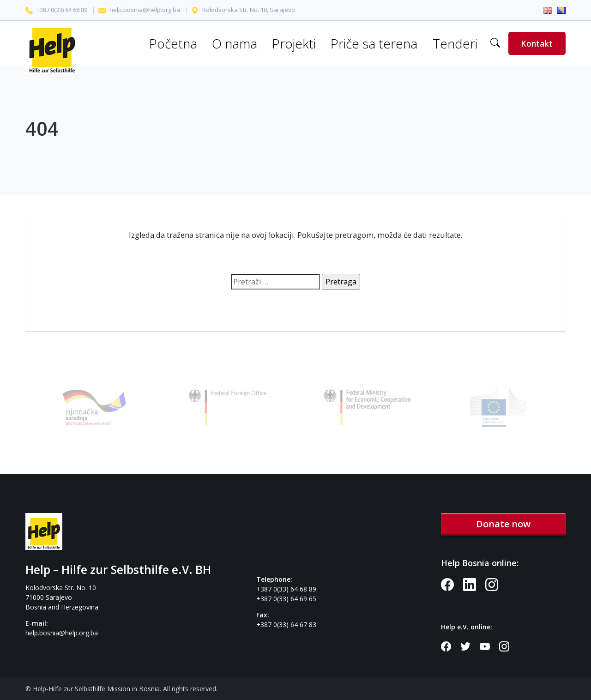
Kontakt (537, 43)
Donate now (503, 524)
